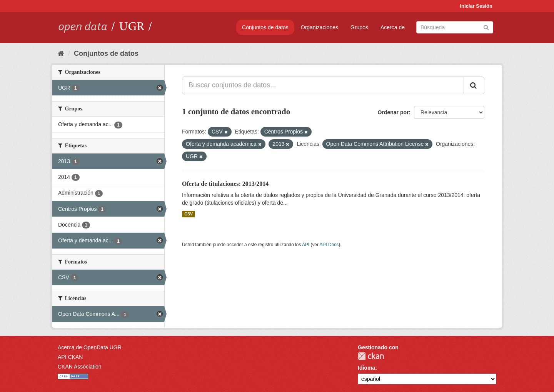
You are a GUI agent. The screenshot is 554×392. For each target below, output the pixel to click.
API (306, 245)
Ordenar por (393, 112)
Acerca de (393, 27)
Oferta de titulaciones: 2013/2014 (225, 184)
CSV (189, 214)
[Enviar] (486, 27)
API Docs (329, 245)
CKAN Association (80, 367)
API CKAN (70, 357)
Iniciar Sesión (476, 6)
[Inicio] (61, 53)
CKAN (371, 356)
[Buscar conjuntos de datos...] (323, 85)
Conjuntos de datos (265, 27)
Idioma (366, 368)
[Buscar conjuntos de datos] (455, 27)
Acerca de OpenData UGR (90, 347)
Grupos (359, 27)
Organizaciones (320, 27)
